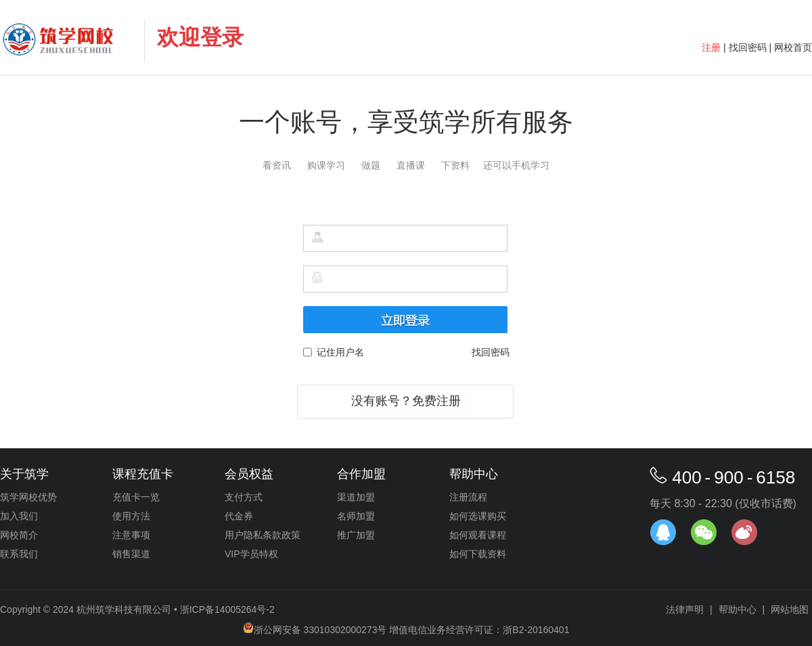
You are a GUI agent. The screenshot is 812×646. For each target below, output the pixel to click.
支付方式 (244, 497)
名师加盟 (356, 516)
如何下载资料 (478, 554)
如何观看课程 (478, 535)
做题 (371, 165)
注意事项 (131, 535)
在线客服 (663, 532)
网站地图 (790, 609)
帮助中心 (738, 609)
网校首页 (793, 47)
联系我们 (19, 554)
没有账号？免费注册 (406, 401)
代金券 (239, 516)
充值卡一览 (136, 497)
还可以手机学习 (516, 165)
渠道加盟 (356, 497)
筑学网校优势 (28, 497)
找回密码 (748, 47)
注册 (711, 47)
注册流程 (468, 497)
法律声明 (685, 609)
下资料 (455, 165)
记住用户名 (338, 352)
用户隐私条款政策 (263, 535)
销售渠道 (131, 554)
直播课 (411, 165)
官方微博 (744, 532)
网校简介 (19, 535)
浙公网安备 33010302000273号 (315, 630)
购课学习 (326, 165)
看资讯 (277, 165)
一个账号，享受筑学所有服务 (406, 122)
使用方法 (131, 516)
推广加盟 (356, 535)
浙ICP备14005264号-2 (227, 609)
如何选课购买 (478, 516)
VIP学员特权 (251, 554)
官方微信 (704, 532)
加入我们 (19, 516)
